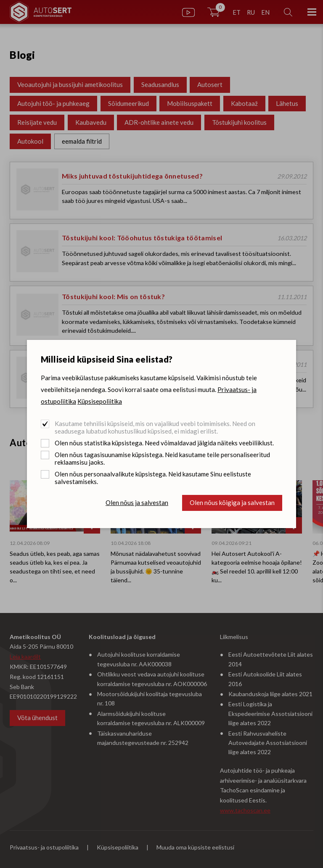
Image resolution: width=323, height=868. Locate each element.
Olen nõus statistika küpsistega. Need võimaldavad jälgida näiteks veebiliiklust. (164, 443)
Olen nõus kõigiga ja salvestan (232, 502)
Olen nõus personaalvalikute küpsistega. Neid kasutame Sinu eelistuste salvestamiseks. (153, 478)
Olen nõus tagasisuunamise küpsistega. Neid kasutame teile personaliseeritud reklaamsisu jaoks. (162, 458)
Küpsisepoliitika (100, 401)
